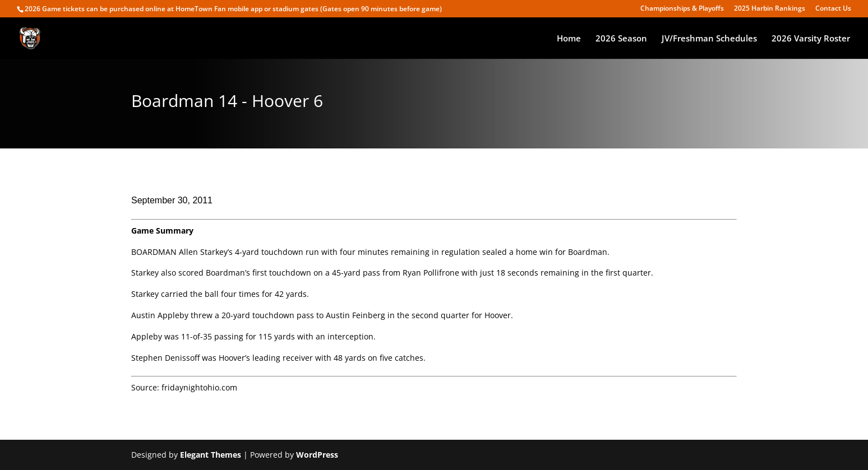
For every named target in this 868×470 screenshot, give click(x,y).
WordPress (317, 455)
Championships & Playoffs (682, 9)
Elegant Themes (211, 455)
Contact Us (833, 9)
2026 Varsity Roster (811, 39)
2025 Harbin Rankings (770, 9)
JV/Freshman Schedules (709, 39)
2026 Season (621, 39)
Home (569, 39)
